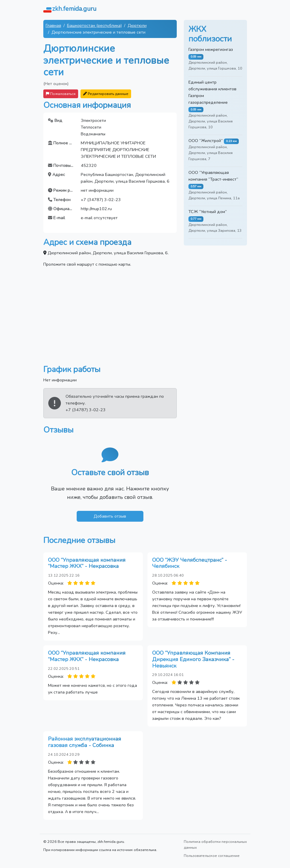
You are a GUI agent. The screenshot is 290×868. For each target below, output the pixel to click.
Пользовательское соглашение (212, 856)
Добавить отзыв (110, 516)
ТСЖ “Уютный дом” (208, 212)
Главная (53, 25)
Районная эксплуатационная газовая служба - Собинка (85, 742)
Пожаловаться (61, 94)
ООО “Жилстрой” (206, 141)
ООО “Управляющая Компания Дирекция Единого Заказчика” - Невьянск (193, 659)
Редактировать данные (106, 94)
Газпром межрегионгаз (211, 49)
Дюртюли (137, 25)
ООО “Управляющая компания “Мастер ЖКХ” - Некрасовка (87, 563)
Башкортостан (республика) (94, 25)
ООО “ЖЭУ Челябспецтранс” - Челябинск (190, 563)
